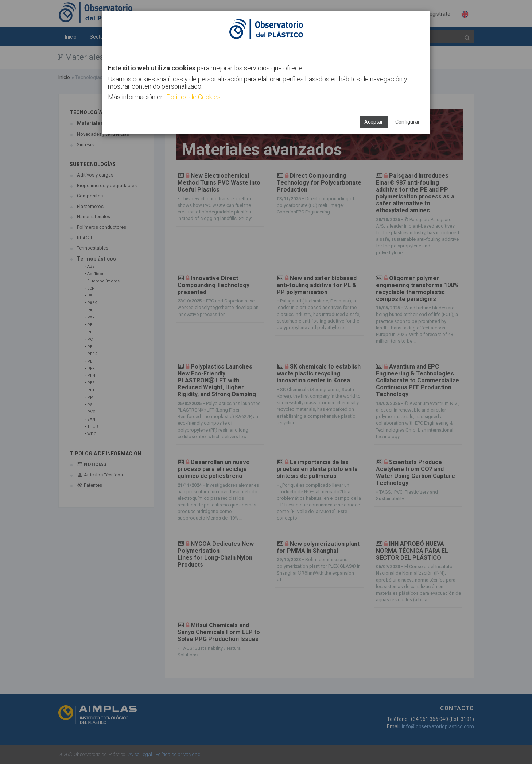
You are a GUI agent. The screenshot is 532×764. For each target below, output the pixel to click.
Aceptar (374, 122)
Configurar (407, 122)
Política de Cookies (193, 97)
